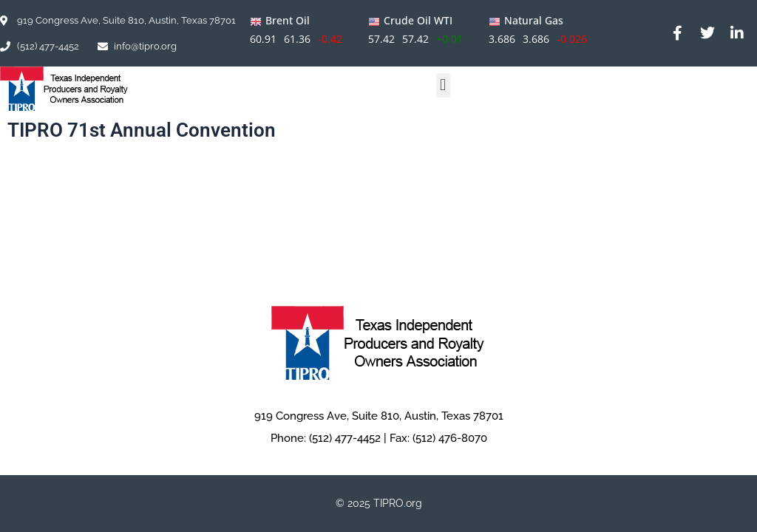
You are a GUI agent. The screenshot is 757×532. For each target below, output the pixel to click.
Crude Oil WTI (418, 20)
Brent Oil (288, 20)
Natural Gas (534, 20)
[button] (443, 85)
